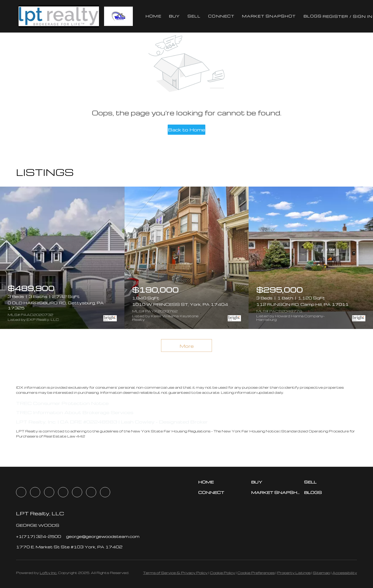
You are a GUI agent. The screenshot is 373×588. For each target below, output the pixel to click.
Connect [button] (221, 16)
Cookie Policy (223, 573)
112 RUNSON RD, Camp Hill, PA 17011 (302, 304)
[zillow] (63, 492)
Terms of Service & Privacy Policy (175, 573)
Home (153, 16)
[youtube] (91, 492)
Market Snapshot (269, 16)
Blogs (313, 16)
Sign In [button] (363, 16)
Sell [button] (194, 16)
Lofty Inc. (48, 573)
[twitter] (49, 492)
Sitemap (321, 573)
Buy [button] (174, 16)
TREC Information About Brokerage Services (75, 412)
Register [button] (335, 16)
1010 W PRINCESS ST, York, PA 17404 (180, 304)
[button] (59, 16)
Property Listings (294, 573)
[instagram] (77, 492)
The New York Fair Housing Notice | (247, 431)
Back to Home (186, 130)
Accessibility (345, 573)
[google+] (105, 492)
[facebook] (21, 492)
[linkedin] (35, 492)
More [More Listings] (187, 346)
